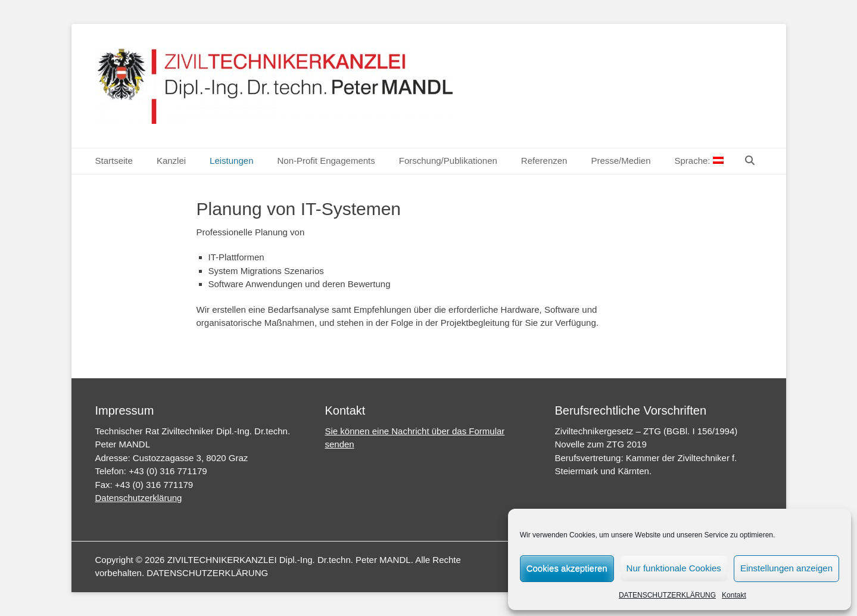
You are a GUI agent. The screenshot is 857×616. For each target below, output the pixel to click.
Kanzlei (171, 161)
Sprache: (699, 161)
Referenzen (544, 161)
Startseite (114, 161)
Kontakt (734, 595)
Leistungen (231, 161)
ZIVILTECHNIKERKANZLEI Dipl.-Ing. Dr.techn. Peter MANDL (289, 560)
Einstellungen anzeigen (786, 568)
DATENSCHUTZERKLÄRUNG (667, 595)
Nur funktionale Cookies (674, 568)
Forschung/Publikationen (448, 161)
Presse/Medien (621, 161)
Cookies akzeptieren (567, 568)
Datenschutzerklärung (139, 498)
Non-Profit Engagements (326, 161)
